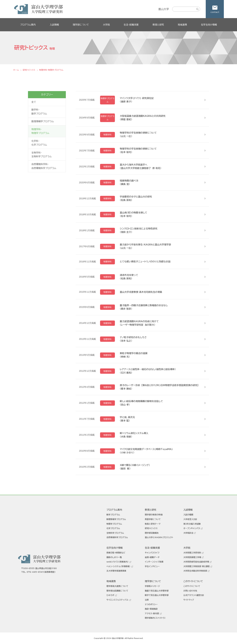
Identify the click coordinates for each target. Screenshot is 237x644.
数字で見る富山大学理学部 (157, 595)
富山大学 (164, 9)
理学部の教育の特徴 (154, 515)
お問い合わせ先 (190, 591)
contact (215, 12)
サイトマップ (189, 600)
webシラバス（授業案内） (118, 562)
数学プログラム (113, 515)
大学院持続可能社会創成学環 (196, 562)
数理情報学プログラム (43, 121)
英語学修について (153, 519)
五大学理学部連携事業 (116, 571)
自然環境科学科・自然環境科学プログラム (44, 166)
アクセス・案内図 (152, 613)
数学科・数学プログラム (39, 112)
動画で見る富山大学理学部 (157, 591)
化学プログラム (113, 528)
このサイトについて (192, 586)
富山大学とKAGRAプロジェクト (159, 537)
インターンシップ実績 (154, 562)
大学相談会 (188, 533)
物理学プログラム (114, 524)
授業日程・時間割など (116, 553)
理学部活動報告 (152, 533)
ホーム (16, 70)
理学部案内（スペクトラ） (155, 618)
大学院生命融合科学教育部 (195, 571)
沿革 (147, 600)
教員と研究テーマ (153, 524)
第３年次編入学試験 (192, 524)
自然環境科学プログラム (117, 537)
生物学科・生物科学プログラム (42, 155)
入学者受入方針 (190, 519)
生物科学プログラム (115, 533)
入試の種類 (188, 515)
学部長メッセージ (152, 586)
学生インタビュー (152, 566)
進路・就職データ (152, 557)
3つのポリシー (151, 604)
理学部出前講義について (117, 591)
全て (34, 102)
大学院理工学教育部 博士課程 (197, 566)
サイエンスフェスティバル (117, 600)
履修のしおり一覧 (114, 557)
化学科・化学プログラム (39, 143)
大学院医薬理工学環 (192, 557)
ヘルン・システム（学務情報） (118, 566)
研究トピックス (151, 528)
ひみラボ (110, 595)
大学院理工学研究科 (192, 553)
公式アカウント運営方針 (194, 595)
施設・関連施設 (151, 609)
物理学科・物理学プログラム (40, 131)
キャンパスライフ (152, 553)
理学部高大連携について (117, 586)
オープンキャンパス (192, 528)
